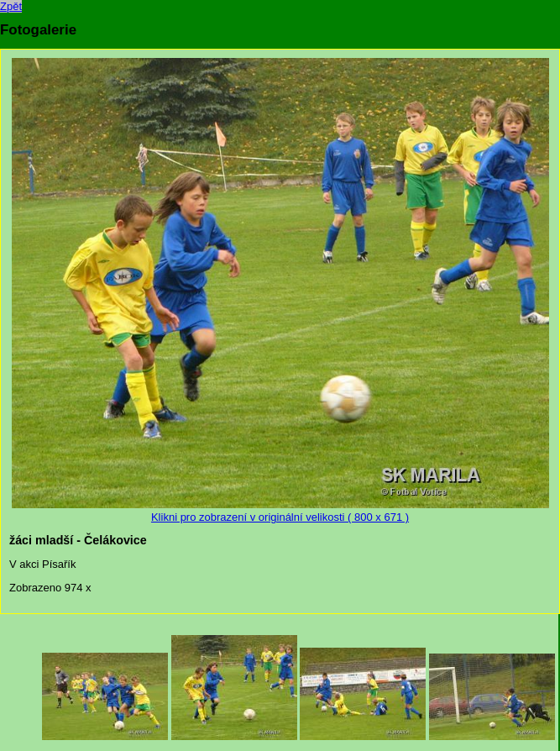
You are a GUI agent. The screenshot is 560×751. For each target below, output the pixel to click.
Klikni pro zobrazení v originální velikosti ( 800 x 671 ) (280, 511)
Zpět (11, 6)
